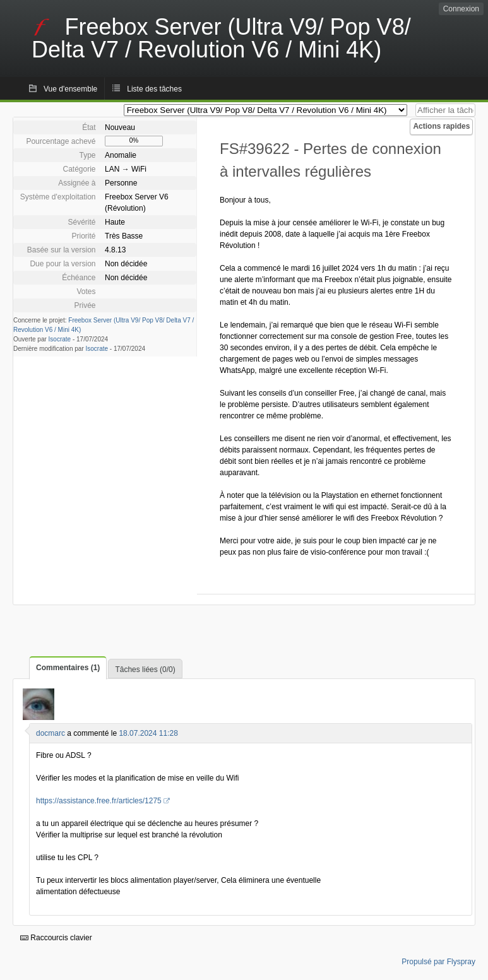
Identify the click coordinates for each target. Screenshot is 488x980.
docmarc (51, 733)
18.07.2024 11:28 (148, 733)
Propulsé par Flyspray (438, 962)
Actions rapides (441, 126)
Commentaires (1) (68, 668)
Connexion (461, 9)
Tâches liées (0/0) (145, 670)
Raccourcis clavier (56, 938)
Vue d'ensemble (70, 89)
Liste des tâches (154, 89)
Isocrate (60, 339)
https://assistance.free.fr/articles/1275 (99, 801)
